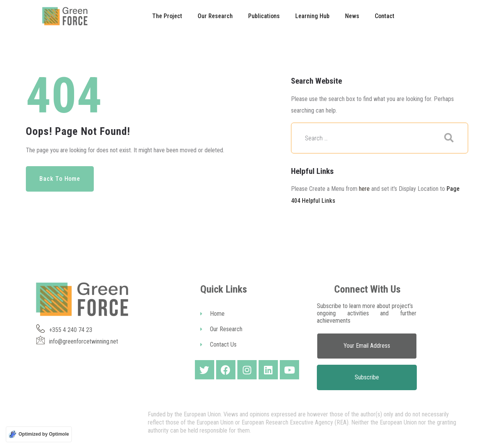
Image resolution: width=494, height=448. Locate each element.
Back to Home (60, 179)
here (364, 189)
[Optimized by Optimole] (39, 434)
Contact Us (218, 344)
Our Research (221, 329)
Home (212, 314)
